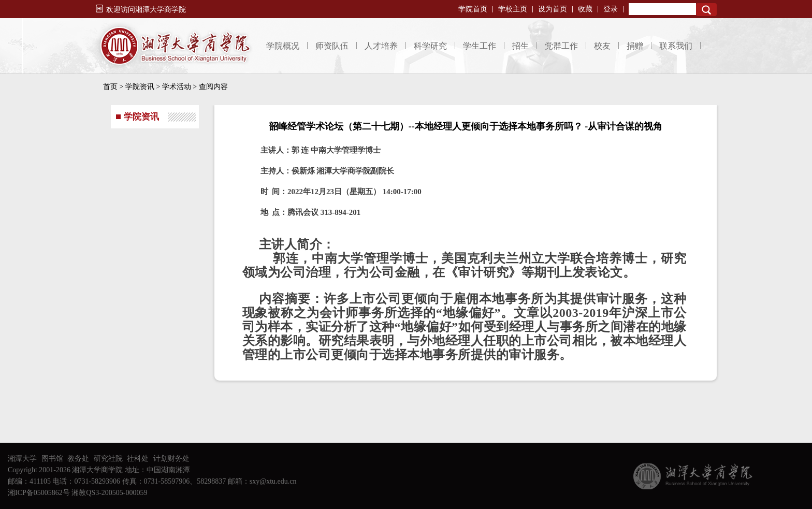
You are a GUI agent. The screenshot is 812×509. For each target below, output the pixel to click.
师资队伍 (332, 46)
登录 (611, 9)
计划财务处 (171, 459)
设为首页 (553, 9)
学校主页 (513, 9)
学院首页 (473, 9)
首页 (110, 87)
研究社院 (108, 459)
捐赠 (635, 46)
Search (706, 10)
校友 (602, 46)
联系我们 (676, 46)
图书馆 (52, 459)
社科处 (138, 459)
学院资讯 (140, 87)
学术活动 (177, 87)
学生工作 (480, 46)
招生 (520, 46)
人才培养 (381, 46)
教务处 (78, 459)
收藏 (585, 9)
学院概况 (283, 46)
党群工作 (561, 46)
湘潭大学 (22, 459)
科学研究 (430, 46)
